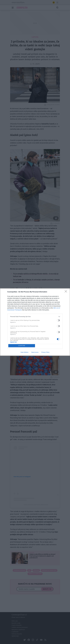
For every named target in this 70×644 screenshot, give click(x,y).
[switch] (58, 320)
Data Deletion (25, 352)
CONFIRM (22, 346)
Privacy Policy (45, 352)
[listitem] (35, 317)
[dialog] (35, 322)
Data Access (35, 352)
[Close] (66, 292)
